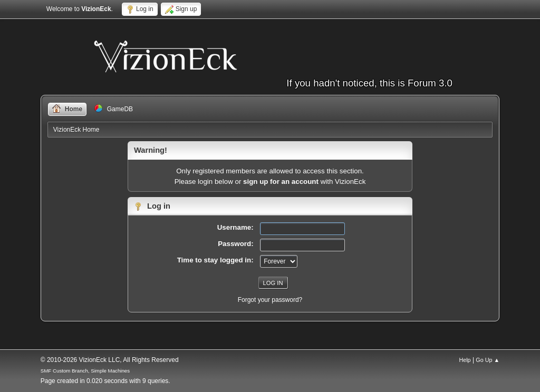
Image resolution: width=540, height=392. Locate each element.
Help (465, 360)
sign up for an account (281, 182)
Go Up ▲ (488, 360)
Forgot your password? (270, 300)
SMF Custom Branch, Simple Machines (85, 371)
